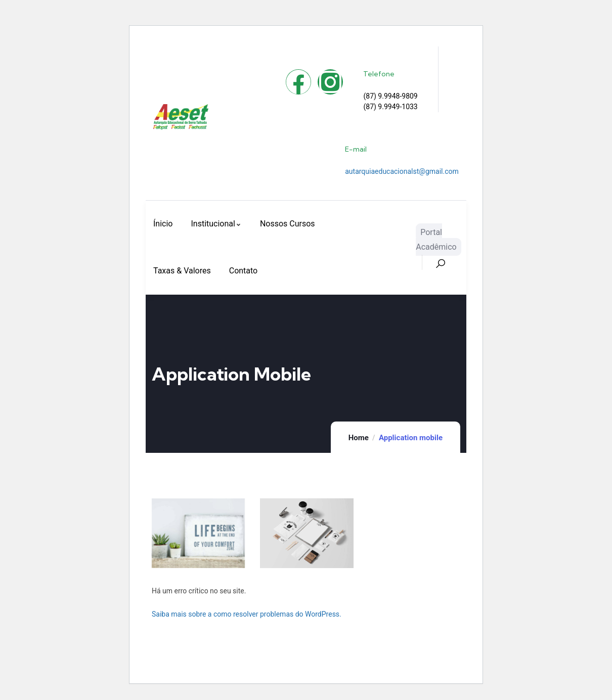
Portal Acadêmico (436, 240)
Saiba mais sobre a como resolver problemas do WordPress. (247, 614)
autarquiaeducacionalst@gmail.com (402, 171)
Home (359, 438)
